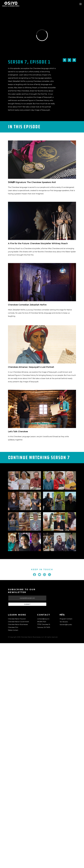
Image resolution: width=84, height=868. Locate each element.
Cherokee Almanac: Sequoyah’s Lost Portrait (31, 367)
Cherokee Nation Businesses (18, 624)
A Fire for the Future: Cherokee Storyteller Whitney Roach (38, 243)
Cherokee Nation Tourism (17, 619)
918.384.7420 (42, 622)
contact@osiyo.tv (43, 619)
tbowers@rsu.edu (66, 625)
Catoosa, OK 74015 (44, 627)
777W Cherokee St (44, 624)
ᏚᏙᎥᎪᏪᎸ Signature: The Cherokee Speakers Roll (32, 182)
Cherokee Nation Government (18, 622)
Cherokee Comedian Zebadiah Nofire (27, 305)
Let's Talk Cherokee (18, 432)
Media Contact (13, 630)
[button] (65, 60)
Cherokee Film (13, 627)
